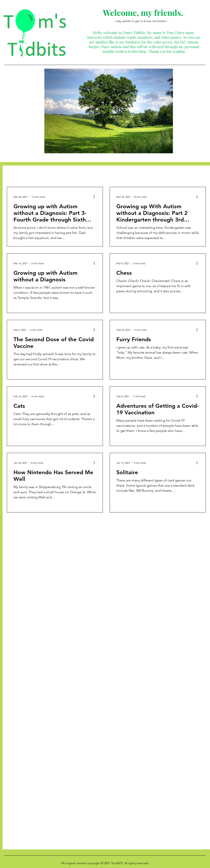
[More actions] (96, 197)
